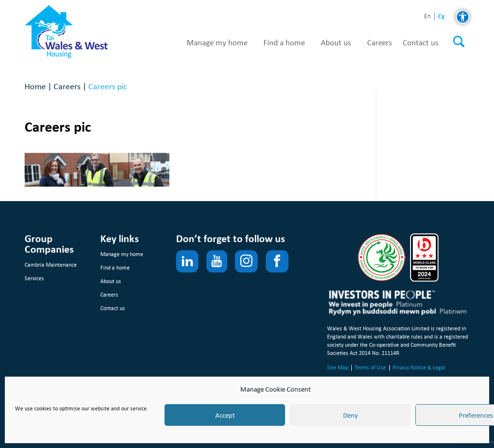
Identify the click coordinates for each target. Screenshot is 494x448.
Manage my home (217, 43)
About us (336, 43)
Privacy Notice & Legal (419, 367)
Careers (380, 43)
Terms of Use (370, 367)
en (427, 17)
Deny (350, 415)
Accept (225, 415)
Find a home (284, 43)
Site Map (338, 367)
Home (35, 86)
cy (441, 16)
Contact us (421, 43)
